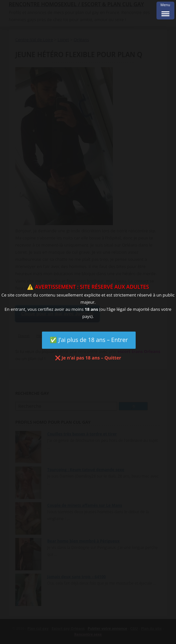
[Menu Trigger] (165, 11)
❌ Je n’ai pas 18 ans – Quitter (88, 358)
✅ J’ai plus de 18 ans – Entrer (89, 340)
